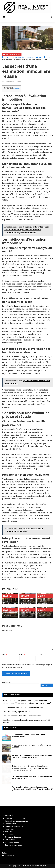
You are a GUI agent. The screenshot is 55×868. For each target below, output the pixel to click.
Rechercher (7, 682)
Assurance (9, 816)
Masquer (16, 88)
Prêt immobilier (11, 840)
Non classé (9, 832)
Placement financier (13, 837)
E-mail (22, 655)
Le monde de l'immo (10, 856)
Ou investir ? (10, 834)
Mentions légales (40, 866)
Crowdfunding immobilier (15, 818)
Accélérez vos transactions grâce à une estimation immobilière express (27, 604)
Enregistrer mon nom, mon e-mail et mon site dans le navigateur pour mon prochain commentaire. (27, 666)
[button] (4, 17)
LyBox (5, 853)
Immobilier (19, 57)
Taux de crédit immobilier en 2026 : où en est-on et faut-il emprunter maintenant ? (32, 756)
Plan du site (30, 866)
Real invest (7, 57)
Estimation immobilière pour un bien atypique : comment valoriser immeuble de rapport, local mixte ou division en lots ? (9, 584)
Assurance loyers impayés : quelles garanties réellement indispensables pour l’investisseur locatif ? (32, 789)
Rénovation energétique (14, 842)
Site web (40, 655)
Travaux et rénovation (14, 845)
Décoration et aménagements (16, 821)
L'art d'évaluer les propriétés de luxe (44, 594)
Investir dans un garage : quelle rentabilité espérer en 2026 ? (32, 746)
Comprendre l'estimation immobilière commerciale (23, 707)
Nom (4, 655)
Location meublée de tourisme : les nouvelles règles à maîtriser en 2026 (32, 777)
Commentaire (8, 630)
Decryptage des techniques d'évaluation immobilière (45, 606)
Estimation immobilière (12, 54)
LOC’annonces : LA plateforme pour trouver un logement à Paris (30, 735)
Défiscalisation (11, 824)
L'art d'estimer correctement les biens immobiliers (10, 606)
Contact (23, 866)
